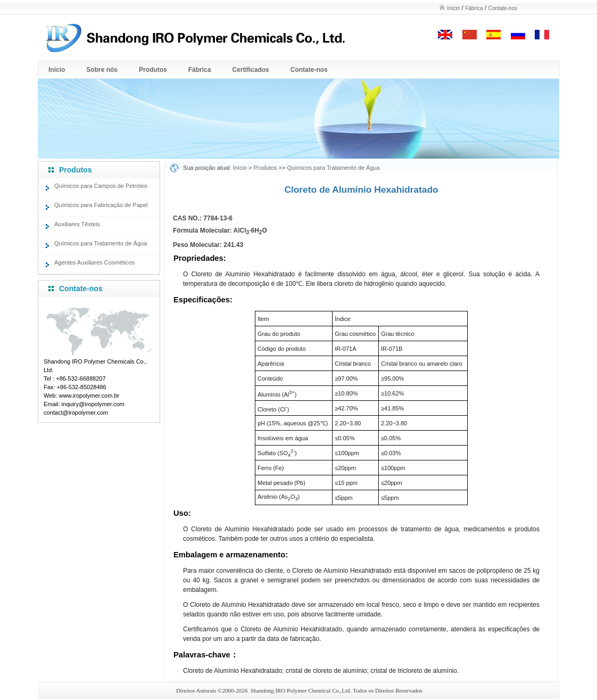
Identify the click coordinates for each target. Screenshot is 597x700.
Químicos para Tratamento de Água (101, 243)
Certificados (250, 70)
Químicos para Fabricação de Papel (101, 205)
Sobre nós (102, 70)
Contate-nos (503, 8)
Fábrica (474, 8)
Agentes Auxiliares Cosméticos (94, 262)
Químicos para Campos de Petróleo (101, 186)
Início (453, 8)
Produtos (153, 70)
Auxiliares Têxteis (77, 224)
